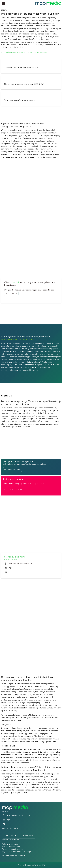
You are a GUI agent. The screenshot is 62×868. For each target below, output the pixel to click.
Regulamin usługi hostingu (13, 849)
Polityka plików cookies (11, 847)
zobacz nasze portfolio (13, 489)
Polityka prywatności (10, 844)
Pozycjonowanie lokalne (13, 856)
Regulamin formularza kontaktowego (17, 852)
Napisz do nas (11, 293)
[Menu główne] (4, 3)
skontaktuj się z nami (12, 470)
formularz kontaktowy (19, 836)
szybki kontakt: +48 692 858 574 (20, 563)
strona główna (6, 52)
